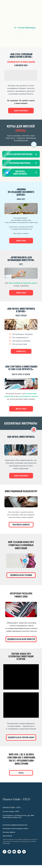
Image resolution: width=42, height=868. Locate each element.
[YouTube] (14, 853)
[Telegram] (19, 853)
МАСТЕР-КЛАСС (21, 409)
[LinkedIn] (24, 853)
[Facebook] (4, 853)
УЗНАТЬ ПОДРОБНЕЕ (21, 111)
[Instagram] (9, 853)
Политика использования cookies (15, 829)
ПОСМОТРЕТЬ (21, 351)
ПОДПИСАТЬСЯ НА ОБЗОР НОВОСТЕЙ (21, 639)
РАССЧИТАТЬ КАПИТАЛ (21, 525)
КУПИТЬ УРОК (21, 241)
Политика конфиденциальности (15, 825)
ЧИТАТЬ (21, 773)
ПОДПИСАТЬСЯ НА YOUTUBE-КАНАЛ (21, 737)
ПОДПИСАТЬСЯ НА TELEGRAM (21, 575)
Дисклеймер (7, 836)
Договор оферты (9, 832)
